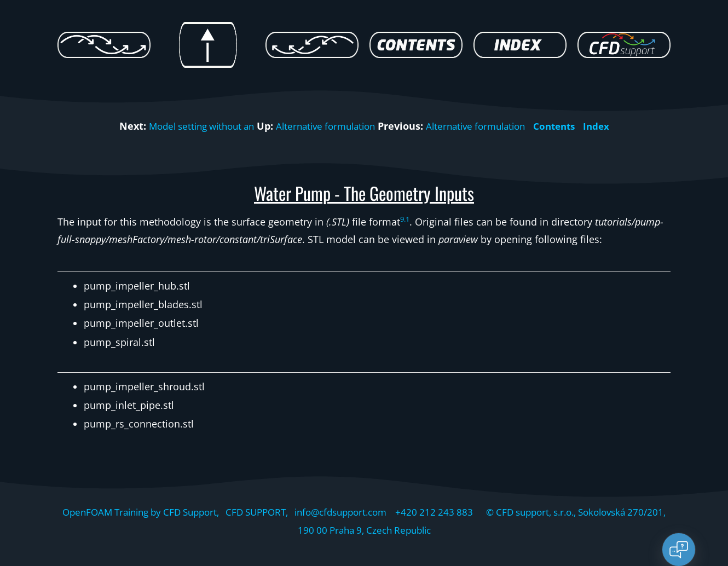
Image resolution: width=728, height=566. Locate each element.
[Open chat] (679, 550)
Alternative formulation (324, 126)
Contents (566, 126)
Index (610, 126)
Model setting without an (192, 126)
